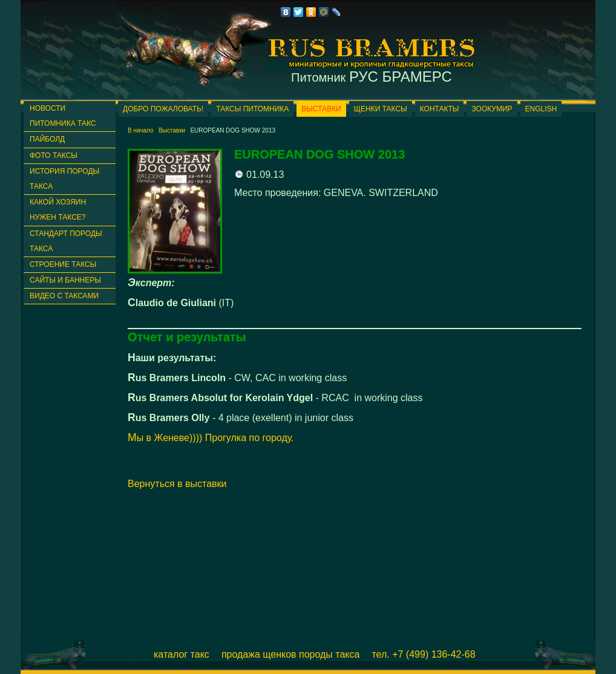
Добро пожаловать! (163, 109)
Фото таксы (54, 155)
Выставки (321, 109)
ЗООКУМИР (492, 109)
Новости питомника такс (63, 116)
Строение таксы (63, 264)
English (541, 109)
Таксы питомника (252, 109)
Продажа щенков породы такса (291, 654)
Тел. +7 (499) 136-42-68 (423, 654)
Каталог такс (182, 654)
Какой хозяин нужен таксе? (58, 210)
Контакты (440, 109)
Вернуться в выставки (177, 484)
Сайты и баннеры (65, 280)
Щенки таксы (381, 109)
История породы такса (64, 179)
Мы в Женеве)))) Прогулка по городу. (211, 438)
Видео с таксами (64, 296)
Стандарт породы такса (66, 241)
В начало (141, 130)
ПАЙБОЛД (47, 139)
